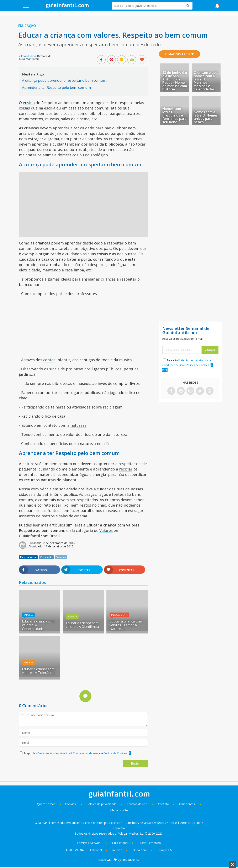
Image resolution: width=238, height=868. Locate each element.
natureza (78, 425)
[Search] (188, 6)
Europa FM (165, 850)
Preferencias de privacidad (55, 753)
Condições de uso (173, 365)
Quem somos (46, 804)
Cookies (71, 804)
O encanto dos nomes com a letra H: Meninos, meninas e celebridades (206, 81)
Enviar (135, 763)
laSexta (117, 850)
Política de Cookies (115, 753)
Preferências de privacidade (195, 360)
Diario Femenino (150, 843)
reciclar (126, 469)
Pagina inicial (28, 557)
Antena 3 (96, 850)
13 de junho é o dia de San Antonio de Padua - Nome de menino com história (175, 81)
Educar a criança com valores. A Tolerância (38, 671)
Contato (163, 804)
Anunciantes (187, 804)
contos (49, 360)
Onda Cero (140, 850)
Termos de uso (137, 804)
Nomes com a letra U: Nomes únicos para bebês (206, 117)
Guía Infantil (120, 843)
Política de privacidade (102, 804)
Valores (106, 530)
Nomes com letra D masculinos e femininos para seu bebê (174, 115)
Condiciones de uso (86, 753)
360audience (131, 860)
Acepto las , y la (76, 753)
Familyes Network (89, 843)
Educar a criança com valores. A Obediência (82, 625)
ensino (29, 103)
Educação (27, 26)
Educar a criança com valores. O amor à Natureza (126, 625)
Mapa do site (119, 810)
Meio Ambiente (119, 615)
